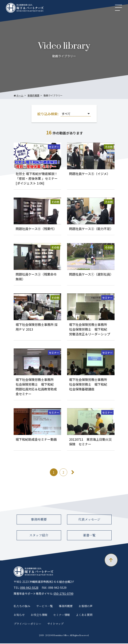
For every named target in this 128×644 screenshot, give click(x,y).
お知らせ (19, 615)
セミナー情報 (62, 615)
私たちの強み (22, 607)
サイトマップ (55, 624)
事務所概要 (39, 520)
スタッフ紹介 (39, 536)
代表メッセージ (89, 520)
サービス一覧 (45, 607)
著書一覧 (89, 536)
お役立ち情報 (39, 615)
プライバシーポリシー (27, 624)
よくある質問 (84, 615)
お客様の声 (85, 607)
